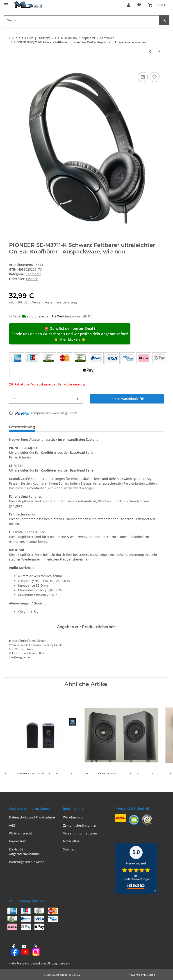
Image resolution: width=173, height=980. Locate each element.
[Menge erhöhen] (78, 399)
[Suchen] (81, 20)
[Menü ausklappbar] (6, 3)
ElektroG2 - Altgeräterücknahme (24, 852)
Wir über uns (73, 817)
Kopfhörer (33, 274)
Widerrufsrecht (20, 833)
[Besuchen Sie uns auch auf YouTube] (24, 950)
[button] (129, 5)
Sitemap (69, 849)
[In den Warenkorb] (13, 66)
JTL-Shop (150, 975)
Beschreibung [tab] (22, 427)
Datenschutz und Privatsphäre (32, 817)
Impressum (18, 841)
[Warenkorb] (157, 5)
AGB (12, 825)
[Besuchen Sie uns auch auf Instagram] (35, 950)
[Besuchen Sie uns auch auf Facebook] (13, 950)
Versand (65, 963)
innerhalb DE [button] (82, 316)
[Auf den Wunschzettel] (155, 77)
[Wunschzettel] (139, 5)
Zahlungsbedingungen (80, 825)
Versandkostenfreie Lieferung (55, 302)
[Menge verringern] (14, 399)
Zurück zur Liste (23, 38)
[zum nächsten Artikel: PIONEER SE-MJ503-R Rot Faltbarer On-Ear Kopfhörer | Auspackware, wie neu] (159, 51)
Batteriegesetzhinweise (27, 862)
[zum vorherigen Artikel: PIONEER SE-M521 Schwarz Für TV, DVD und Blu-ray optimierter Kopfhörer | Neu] (150, 51)
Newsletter (71, 841)
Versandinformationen (80, 833)
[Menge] (46, 399)
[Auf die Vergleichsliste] (143, 77)
